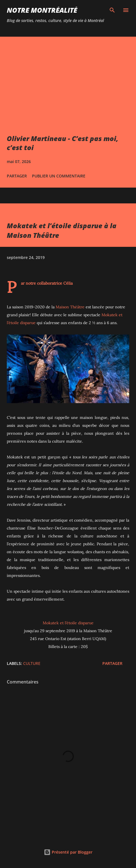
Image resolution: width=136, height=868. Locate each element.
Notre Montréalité (42, 10)
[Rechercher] (112, 10)
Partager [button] (17, 176)
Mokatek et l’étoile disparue (68, 623)
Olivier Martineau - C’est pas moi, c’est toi (62, 143)
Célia (68, 283)
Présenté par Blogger (68, 852)
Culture (32, 663)
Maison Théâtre (70, 307)
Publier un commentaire (59, 176)
